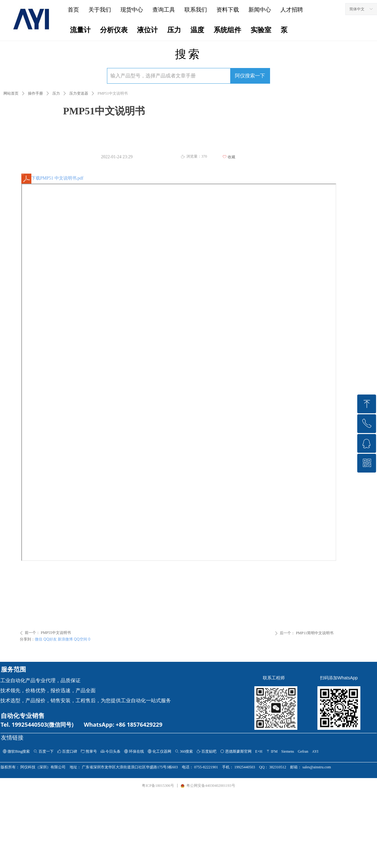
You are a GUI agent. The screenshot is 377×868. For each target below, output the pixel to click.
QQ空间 (80, 639)
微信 (39, 639)
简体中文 (357, 9)
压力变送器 (79, 93)
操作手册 (35, 93)
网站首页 (11, 93)
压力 (56, 93)
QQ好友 (50, 639)
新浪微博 (65, 639)
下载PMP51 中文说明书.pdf (52, 178)
